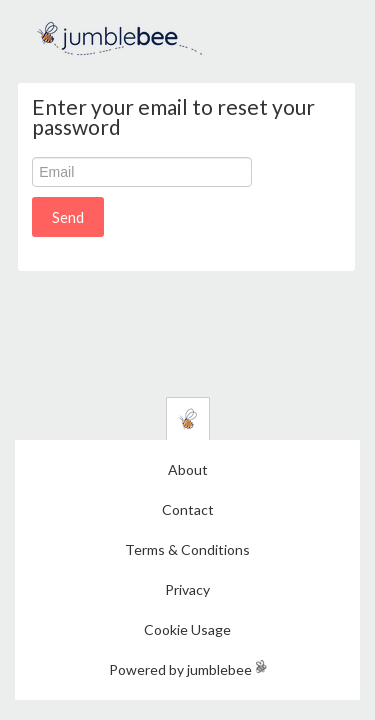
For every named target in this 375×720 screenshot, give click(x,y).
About (188, 469)
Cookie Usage (187, 629)
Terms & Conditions (187, 549)
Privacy (187, 589)
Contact (188, 509)
